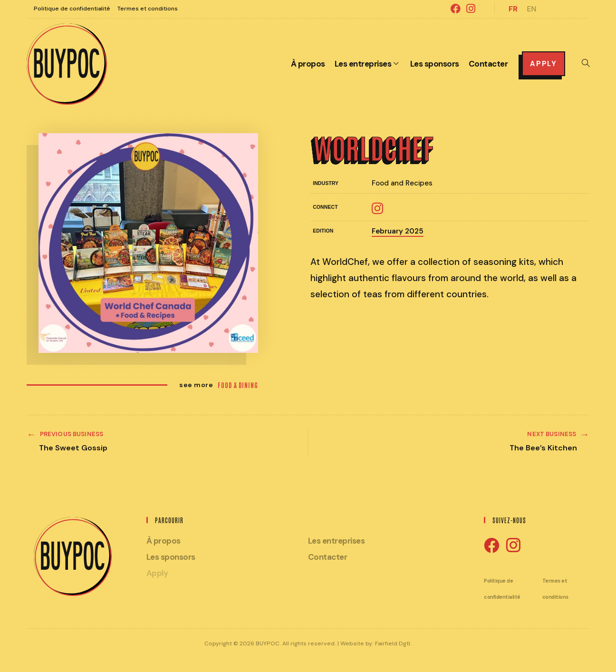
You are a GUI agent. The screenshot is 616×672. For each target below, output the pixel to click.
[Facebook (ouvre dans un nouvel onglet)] (456, 9)
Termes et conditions (148, 9)
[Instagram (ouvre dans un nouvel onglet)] (469, 9)
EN (532, 9)
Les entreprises (337, 541)
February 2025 (398, 231)
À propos (164, 541)
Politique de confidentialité (72, 9)
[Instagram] (513, 546)
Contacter (328, 557)
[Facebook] (491, 546)
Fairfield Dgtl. (393, 643)
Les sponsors (171, 557)
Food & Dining (238, 385)
